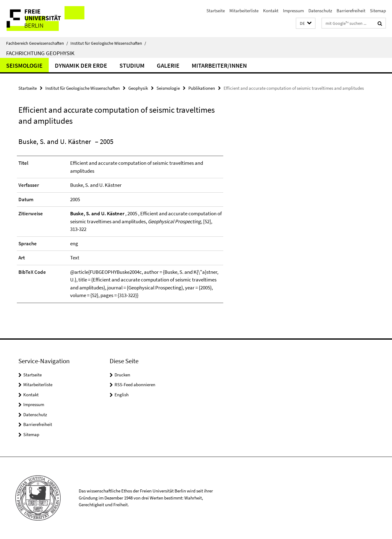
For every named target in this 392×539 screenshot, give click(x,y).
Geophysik (138, 88)
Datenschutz (320, 11)
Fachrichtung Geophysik (40, 53)
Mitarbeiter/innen (219, 65)
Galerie (168, 65)
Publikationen (202, 88)
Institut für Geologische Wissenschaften (108, 43)
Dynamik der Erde (81, 65)
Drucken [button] (122, 375)
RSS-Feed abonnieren (135, 384)
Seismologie (24, 65)
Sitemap (378, 11)
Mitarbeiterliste (244, 11)
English (122, 395)
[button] (306, 23)
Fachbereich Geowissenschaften (37, 43)
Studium (132, 65)
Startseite (216, 11)
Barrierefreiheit (351, 11)
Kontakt (271, 11)
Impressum (293, 11)
